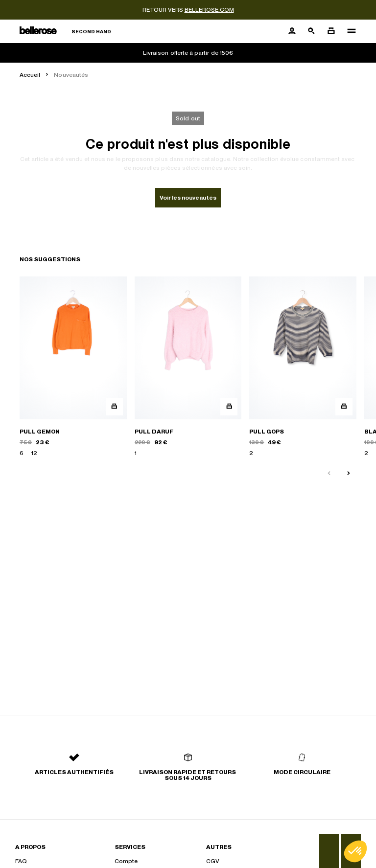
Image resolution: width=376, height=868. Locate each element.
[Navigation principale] (349, 31)
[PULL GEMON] (73, 367)
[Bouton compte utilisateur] (292, 31)
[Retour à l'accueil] (65, 32)
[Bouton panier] (331, 31)
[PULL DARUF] (188, 367)
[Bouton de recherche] (311, 31)
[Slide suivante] (349, 474)
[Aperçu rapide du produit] (114, 407)
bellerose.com (209, 10)
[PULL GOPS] (303, 367)
